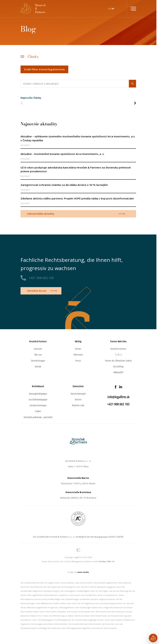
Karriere (78, 399)
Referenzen (78, 355)
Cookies (38, 411)
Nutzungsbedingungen (38, 394)
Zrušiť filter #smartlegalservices (44, 69)
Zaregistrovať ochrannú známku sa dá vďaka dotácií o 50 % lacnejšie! (64, 185)
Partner (78, 349)
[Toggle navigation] (131, 9)
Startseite (38, 349)
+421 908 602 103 (41, 278)
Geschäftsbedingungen (38, 399)
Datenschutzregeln (78, 394)
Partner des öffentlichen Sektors (118, 361)
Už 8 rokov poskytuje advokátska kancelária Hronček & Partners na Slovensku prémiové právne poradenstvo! (76, 169)
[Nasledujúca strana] (135, 104)
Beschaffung (118, 366)
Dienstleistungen (38, 361)
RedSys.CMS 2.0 (107, 561)
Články (33, 56)
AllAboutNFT (118, 372)
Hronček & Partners (118, 349)
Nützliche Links (78, 405)
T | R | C (118, 355)
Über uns (38, 355)
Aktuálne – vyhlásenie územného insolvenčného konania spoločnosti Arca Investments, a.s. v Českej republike (78, 138)
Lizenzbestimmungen (38, 405)
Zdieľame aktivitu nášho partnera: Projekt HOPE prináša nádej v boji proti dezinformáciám (77, 198)
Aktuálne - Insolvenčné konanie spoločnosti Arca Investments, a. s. (63, 154)
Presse (78, 361)
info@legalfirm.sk (118, 397)
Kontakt (38, 366)
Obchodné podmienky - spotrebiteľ (38, 417)
